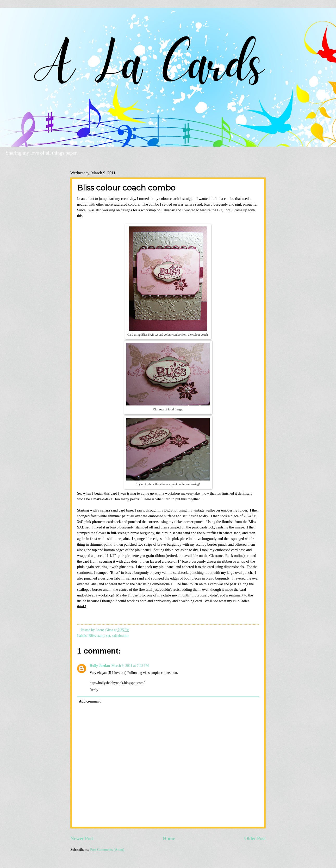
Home (169, 838)
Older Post (255, 838)
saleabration (121, 636)
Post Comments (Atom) (107, 850)
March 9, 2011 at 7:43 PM (130, 666)
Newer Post (82, 838)
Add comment (90, 701)
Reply (94, 690)
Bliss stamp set (99, 636)
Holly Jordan (100, 666)
